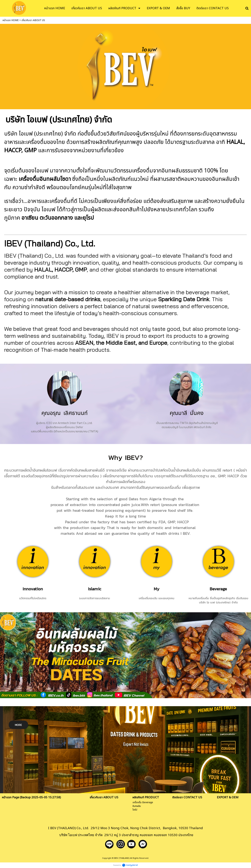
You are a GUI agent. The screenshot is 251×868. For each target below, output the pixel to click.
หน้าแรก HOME (11, 20)
